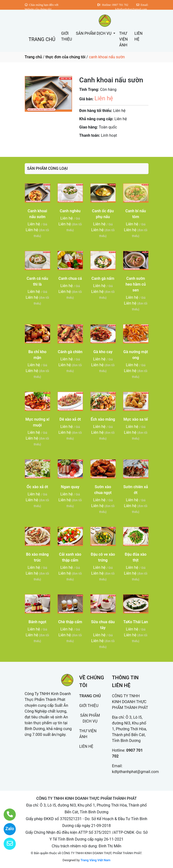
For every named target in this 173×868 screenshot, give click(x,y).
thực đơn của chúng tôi (65, 57)
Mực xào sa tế (136, 419)
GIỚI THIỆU (67, 36)
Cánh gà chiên (70, 352)
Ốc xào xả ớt (37, 487)
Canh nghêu (70, 211)
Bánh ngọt (37, 622)
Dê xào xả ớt (70, 419)
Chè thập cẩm (70, 622)
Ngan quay (70, 487)
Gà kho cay (103, 352)
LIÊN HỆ (138, 36)
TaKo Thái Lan (136, 622)
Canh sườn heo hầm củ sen (136, 284)
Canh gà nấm (103, 278)
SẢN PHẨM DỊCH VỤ (94, 33)
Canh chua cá (70, 278)
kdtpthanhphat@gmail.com (136, 772)
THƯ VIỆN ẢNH (123, 39)
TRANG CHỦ (42, 39)
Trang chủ (33, 57)
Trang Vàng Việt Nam (95, 860)
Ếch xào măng (103, 419)
